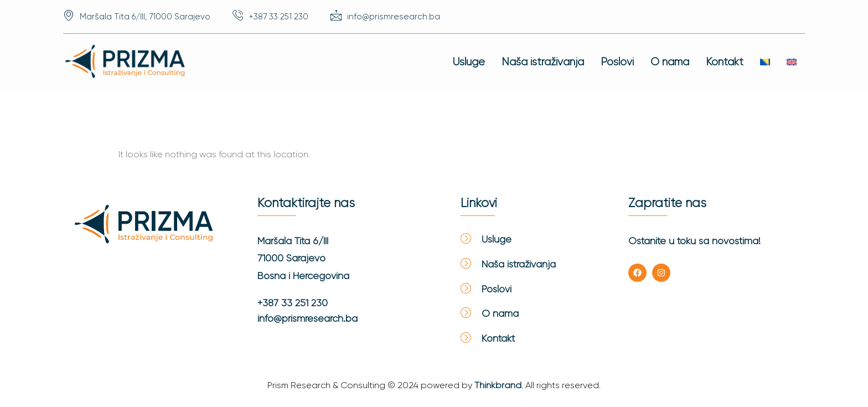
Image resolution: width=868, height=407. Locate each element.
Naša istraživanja (543, 62)
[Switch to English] (792, 62)
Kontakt (725, 62)
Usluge (469, 62)
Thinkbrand (498, 385)
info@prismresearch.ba (308, 318)
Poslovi (617, 62)
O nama (670, 62)
